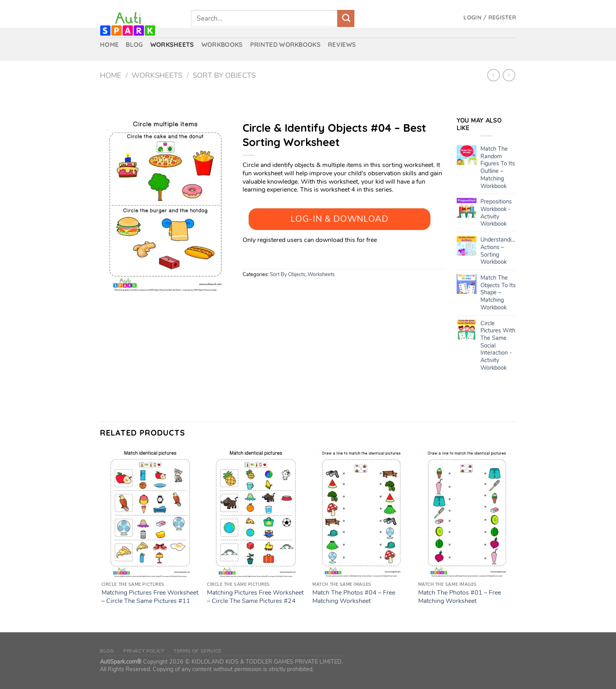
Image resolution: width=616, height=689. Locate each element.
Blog (107, 651)
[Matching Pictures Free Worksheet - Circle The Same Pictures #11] (150, 513)
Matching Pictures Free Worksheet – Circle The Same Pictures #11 (150, 597)
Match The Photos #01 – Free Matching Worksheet (460, 597)
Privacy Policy (144, 651)
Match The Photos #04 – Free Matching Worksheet (354, 597)
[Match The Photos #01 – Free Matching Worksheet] (467, 513)
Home (111, 75)
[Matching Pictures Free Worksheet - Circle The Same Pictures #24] (256, 513)
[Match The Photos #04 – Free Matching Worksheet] (361, 513)
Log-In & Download (339, 219)
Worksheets (157, 75)
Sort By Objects (224, 75)
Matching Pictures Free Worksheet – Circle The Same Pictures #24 (255, 597)
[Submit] (346, 18)
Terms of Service (198, 651)
